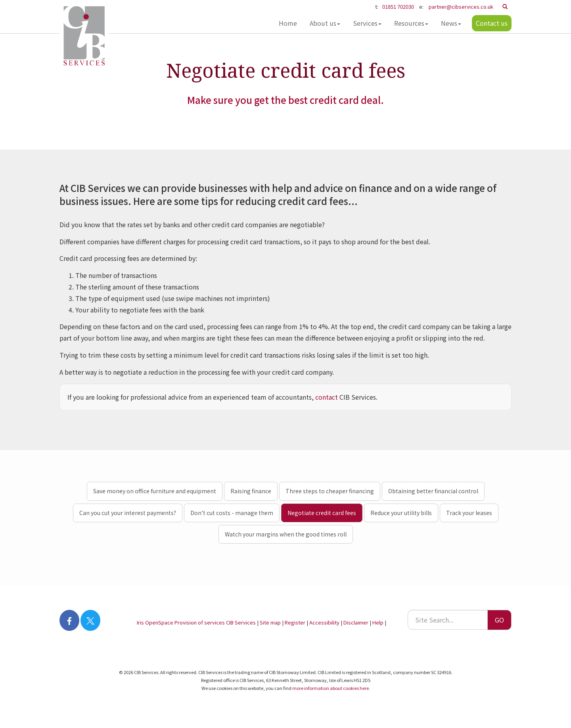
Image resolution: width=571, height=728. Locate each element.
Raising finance (251, 491)
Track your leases (469, 513)
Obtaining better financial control (433, 491)
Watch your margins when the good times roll (286, 534)
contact (327, 397)
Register (295, 622)
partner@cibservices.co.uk (461, 7)
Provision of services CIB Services (215, 622)
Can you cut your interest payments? (128, 513)
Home (288, 23)
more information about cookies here (331, 688)
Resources (411, 23)
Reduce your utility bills (401, 513)
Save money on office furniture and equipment (155, 491)
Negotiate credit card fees (322, 513)
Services (367, 23)
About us (325, 23)
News (451, 23)
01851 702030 (398, 7)
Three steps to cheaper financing (330, 491)
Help (378, 622)
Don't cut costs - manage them (232, 513)
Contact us (492, 23)
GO (499, 620)
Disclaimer (356, 622)
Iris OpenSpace (155, 622)
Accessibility (324, 622)
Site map (270, 622)
